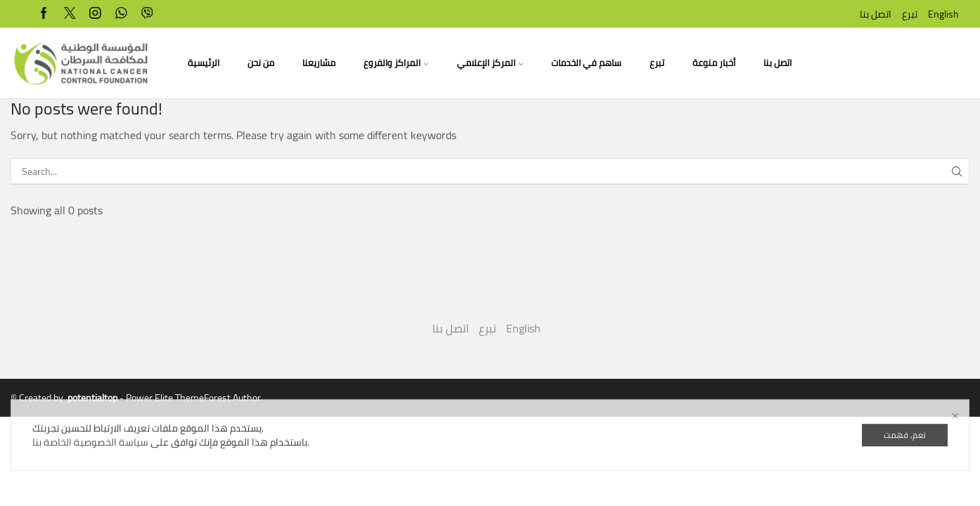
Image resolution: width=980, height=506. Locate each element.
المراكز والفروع (396, 63)
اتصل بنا (876, 14)
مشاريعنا (319, 63)
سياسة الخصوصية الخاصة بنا (90, 479)
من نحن (261, 63)
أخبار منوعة (714, 63)
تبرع (910, 14)
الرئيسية (204, 63)
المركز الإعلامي (490, 63)
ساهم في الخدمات (586, 63)
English (943, 14)
